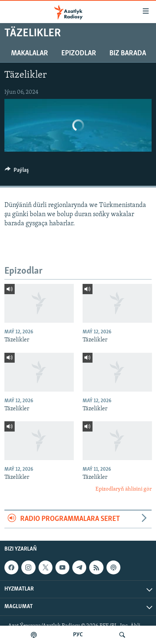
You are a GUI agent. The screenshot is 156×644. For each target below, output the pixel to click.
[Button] (17, 172)
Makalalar (30, 53)
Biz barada (128, 53)
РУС (78, 635)
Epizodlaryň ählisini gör (124, 489)
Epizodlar (79, 53)
